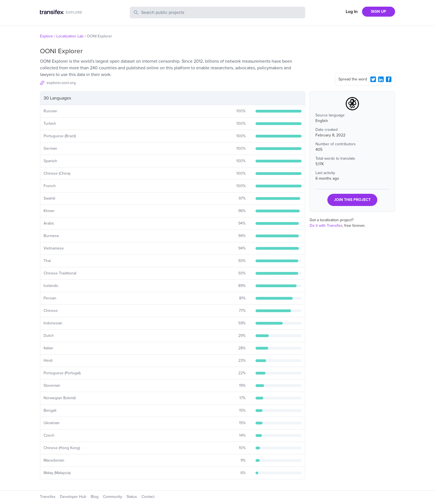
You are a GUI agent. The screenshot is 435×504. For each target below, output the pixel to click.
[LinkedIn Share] (381, 79)
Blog (95, 497)
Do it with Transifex (326, 226)
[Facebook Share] (389, 79)
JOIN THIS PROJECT (352, 200)
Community (112, 497)
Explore (46, 36)
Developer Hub (73, 497)
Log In (352, 12)
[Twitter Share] (373, 79)
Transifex (48, 497)
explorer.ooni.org (61, 83)
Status (132, 497)
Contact (148, 497)
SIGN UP (379, 12)
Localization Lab (70, 36)
